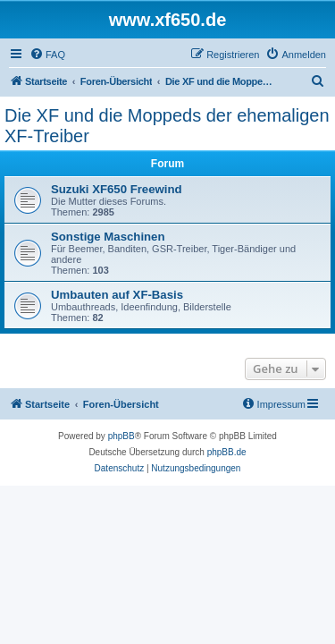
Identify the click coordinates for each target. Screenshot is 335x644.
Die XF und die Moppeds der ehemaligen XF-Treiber (167, 126)
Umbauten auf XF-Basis (117, 295)
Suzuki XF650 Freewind (117, 189)
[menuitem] (47, 55)
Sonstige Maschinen (108, 237)
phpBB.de (227, 452)
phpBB (121, 436)
